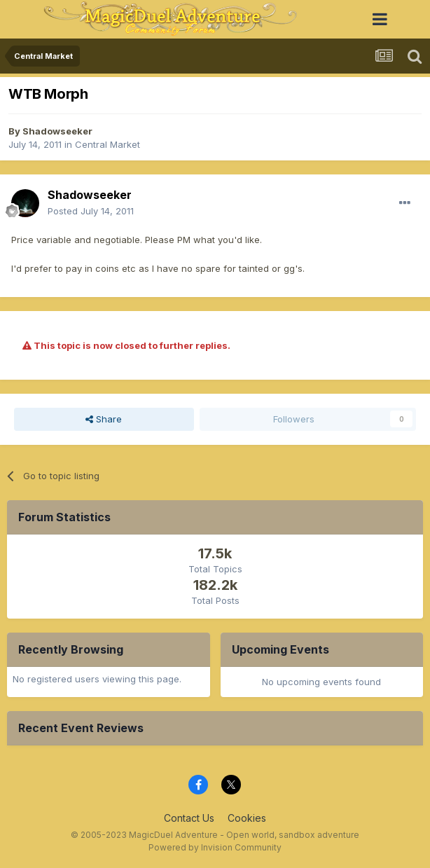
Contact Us (189, 818)
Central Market (107, 144)
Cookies (247, 818)
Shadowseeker (57, 131)
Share (104, 419)
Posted (91, 211)
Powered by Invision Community (215, 847)
